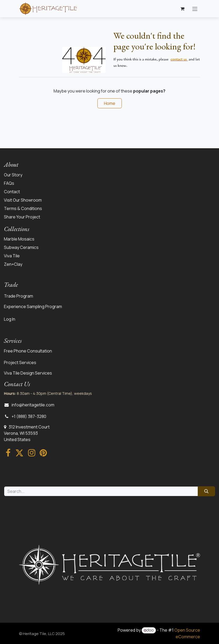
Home (110, 103)
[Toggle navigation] (195, 9)
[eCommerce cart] (182, 9)
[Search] (206, 491)
